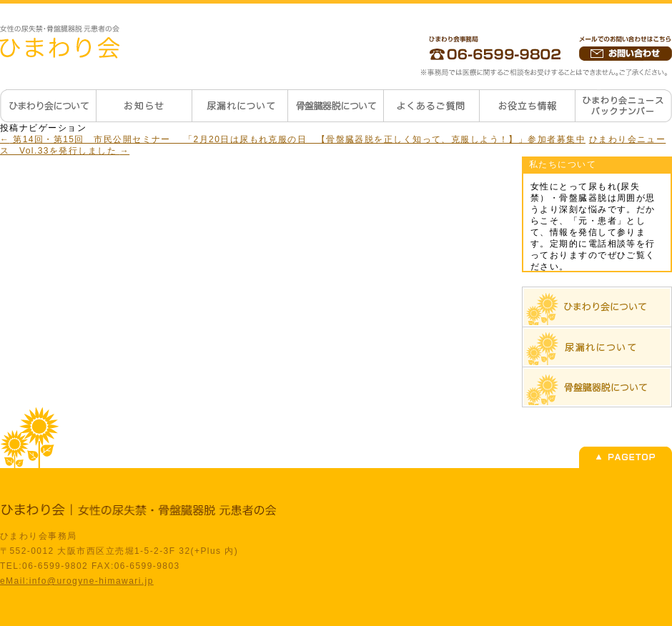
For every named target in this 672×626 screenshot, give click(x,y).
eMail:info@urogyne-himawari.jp (77, 581)
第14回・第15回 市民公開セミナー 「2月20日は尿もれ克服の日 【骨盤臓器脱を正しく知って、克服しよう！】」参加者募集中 (293, 139)
